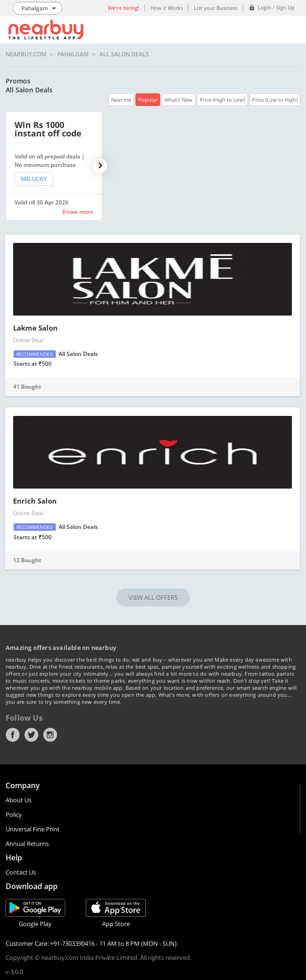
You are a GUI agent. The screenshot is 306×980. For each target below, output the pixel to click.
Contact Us (21, 872)
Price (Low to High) (275, 100)
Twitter (31, 735)
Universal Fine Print (33, 829)
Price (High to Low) (222, 100)
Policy (14, 814)
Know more (78, 212)
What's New (179, 100)
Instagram (50, 735)
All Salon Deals (124, 54)
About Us (19, 800)
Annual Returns (27, 844)
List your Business (216, 8)
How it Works (167, 8)
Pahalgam (73, 54)
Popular (148, 100)
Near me (121, 100)
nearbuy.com (26, 54)
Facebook (13, 735)
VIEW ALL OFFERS (153, 597)
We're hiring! (123, 8)
